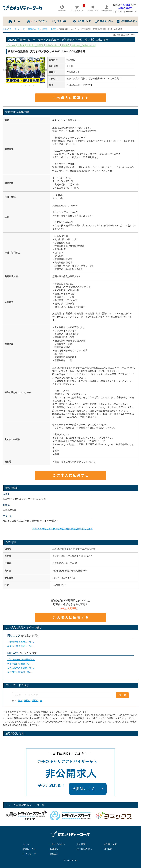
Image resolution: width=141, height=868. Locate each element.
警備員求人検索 (33, 29)
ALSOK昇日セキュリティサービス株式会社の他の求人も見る (62, 529)
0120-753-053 (125, 8)
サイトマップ (29, 854)
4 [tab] (29, 85)
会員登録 (54, 849)
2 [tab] (21, 85)
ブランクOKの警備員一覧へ (21, 660)
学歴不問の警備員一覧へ (19, 672)
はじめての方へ (37, 21)
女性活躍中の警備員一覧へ (21, 668)
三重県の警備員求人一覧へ (21, 642)
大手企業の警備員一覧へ (19, 664)
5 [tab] (34, 85)
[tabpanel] (25, 70)
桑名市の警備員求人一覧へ (21, 646)
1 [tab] (17, 85)
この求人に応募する (71, 98)
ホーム (14, 21)
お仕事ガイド (82, 21)
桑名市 (53, 29)
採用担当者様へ (127, 21)
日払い (27, 701)
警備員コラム (104, 21)
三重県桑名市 (73, 72)
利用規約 (108, 849)
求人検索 (59, 21)
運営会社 (54, 854)
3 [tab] (25, 85)
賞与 (20, 701)
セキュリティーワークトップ (14, 29)
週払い (35, 701)
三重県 (45, 29)
